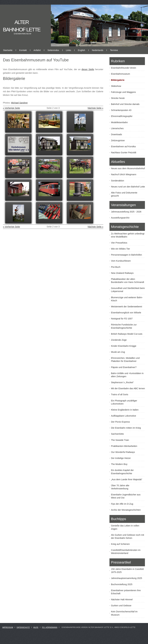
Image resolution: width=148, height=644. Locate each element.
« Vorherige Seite (11, 108)
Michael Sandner (19, 103)
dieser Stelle (88, 69)
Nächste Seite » (95, 108)
